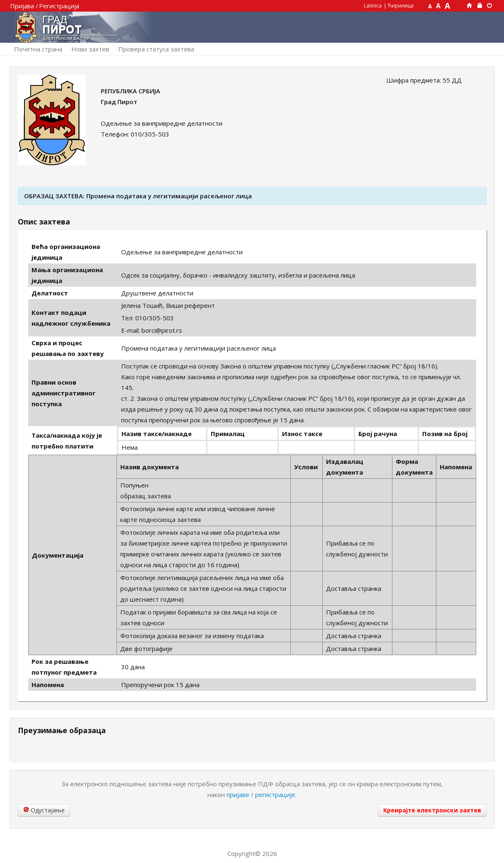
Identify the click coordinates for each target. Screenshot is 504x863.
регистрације (275, 795)
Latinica (373, 6)
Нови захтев (90, 49)
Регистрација (59, 6)
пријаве (238, 795)
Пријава (22, 6)
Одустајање (44, 810)
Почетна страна (38, 49)
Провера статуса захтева (156, 49)
